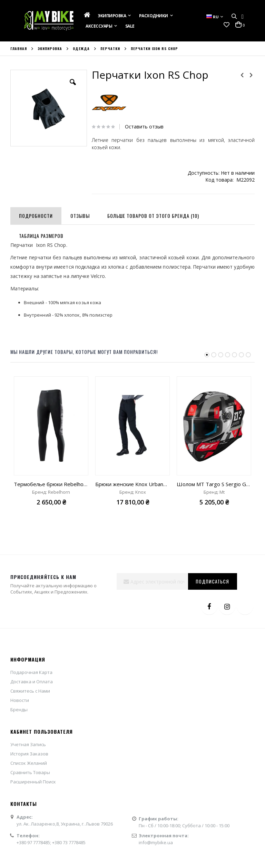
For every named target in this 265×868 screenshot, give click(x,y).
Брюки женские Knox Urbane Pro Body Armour (132, 484)
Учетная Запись (28, 744)
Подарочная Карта (31, 672)
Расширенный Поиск (33, 782)
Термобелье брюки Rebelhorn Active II (51, 484)
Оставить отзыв (144, 127)
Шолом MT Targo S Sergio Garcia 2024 (214, 484)
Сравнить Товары (30, 772)
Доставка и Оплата (32, 682)
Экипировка (50, 49)
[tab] (36, 214)
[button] (227, 25)
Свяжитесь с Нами (30, 691)
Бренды (19, 710)
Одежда (81, 49)
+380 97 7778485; (34, 842)
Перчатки (110, 49)
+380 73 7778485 (69, 842)
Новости (20, 700)
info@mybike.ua (156, 842)
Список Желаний (29, 763)
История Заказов (29, 754)
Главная (19, 49)
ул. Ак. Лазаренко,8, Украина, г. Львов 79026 (65, 824)
